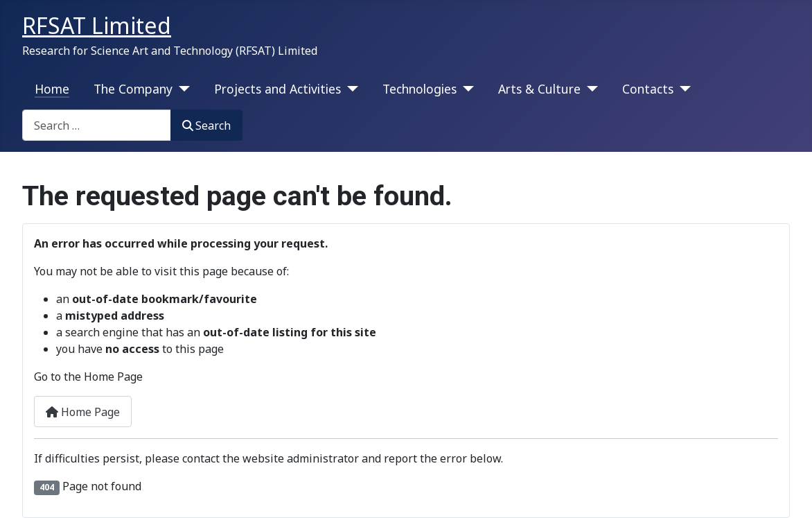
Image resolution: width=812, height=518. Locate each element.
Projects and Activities (277, 89)
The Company (133, 89)
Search (206, 126)
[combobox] (97, 125)
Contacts (648, 89)
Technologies (420, 89)
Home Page (83, 412)
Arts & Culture (539, 89)
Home (52, 89)
